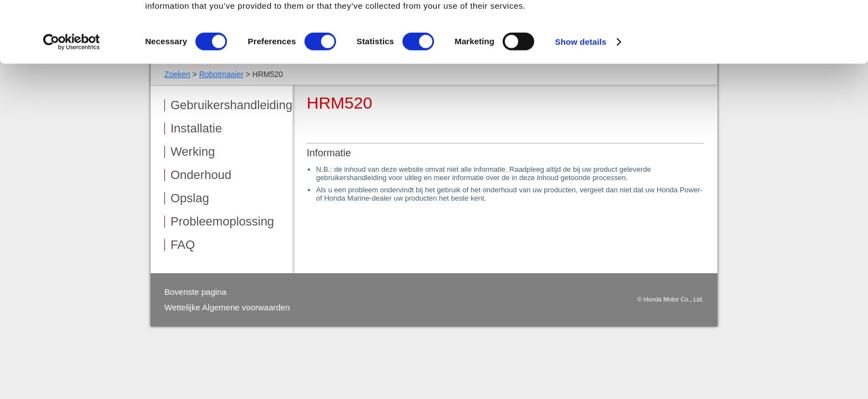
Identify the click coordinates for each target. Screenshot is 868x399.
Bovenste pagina (195, 292)
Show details (581, 103)
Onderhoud (201, 175)
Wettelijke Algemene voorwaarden (227, 307)
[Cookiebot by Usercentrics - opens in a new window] (72, 103)
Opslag (190, 198)
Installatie (196, 129)
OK (776, 27)
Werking (193, 152)
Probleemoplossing (222, 222)
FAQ (183, 245)
